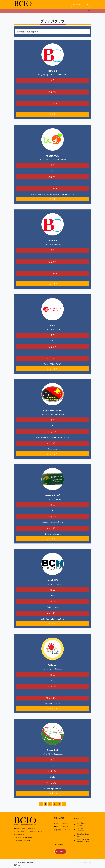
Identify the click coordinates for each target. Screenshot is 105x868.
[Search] (50, 32)
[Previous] (41, 804)
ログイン (77, 4)
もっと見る (52, 114)
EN (87, 4)
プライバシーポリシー (83, 862)
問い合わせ (60, 851)
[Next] (64, 804)
